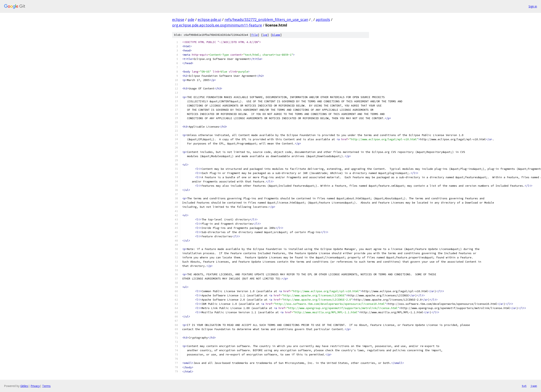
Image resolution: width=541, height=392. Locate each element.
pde (191, 19)
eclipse (178, 19)
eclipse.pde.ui (209, 19)
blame (276, 35)
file (255, 35)
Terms (46, 386)
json (534, 386)
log (265, 35)
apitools (323, 19)
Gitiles (24, 386)
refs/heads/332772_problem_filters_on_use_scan (266, 19)
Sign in (533, 6)
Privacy (35, 386)
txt (524, 386)
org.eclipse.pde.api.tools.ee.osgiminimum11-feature (217, 25)
